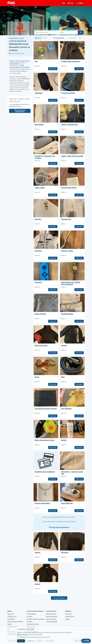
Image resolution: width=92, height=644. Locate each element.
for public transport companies (36, 619)
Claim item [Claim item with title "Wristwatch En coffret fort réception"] (79, 290)
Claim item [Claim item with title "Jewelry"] (53, 227)
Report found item (51, 614)
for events (30, 616)
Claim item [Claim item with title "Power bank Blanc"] (53, 511)
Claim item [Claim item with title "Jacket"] (79, 353)
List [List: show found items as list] (45, 38)
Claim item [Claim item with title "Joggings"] (53, 100)
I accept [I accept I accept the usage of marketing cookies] (21, 641)
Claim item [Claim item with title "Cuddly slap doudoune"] (79, 69)
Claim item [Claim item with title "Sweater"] (53, 258)
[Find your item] (81, 32)
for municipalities (31, 614)
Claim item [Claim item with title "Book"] (53, 384)
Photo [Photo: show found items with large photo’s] (38, 38)
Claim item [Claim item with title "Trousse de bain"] (79, 100)
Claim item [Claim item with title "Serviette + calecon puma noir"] (79, 479)
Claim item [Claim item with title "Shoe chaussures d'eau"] (53, 447)
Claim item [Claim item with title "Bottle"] (79, 447)
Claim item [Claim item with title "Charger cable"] (79, 258)
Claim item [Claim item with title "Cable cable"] (53, 195)
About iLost (11, 614)
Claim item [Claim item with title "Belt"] (79, 384)
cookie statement (23, 635)
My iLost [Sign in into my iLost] (71, 3)
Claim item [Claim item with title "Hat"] (53, 69)
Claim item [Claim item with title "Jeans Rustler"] (53, 321)
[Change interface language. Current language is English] (80, 3)
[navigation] (86, 641)
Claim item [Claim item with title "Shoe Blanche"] (79, 511)
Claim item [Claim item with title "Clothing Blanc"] (79, 321)
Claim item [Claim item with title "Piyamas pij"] (79, 227)
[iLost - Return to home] (11, 3)
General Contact (70, 616)
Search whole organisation (20, 111)
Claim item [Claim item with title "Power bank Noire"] (79, 195)
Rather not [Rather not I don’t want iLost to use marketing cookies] (31, 641)
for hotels (30, 621)
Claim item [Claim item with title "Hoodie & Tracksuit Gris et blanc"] (53, 163)
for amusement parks (33, 624)
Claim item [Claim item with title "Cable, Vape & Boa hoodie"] (79, 163)
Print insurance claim (52, 616)
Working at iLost (12, 616)
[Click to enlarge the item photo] (46, 50)
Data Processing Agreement (15, 621)
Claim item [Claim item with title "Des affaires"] (79, 416)
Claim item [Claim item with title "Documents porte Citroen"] (53, 416)
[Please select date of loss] (68, 32)
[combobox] (47, 32)
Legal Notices (11, 619)
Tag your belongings (52, 621)
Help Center (69, 614)
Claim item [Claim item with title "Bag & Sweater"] (53, 353)
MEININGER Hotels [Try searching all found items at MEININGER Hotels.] (17, 38)
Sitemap (68, 619)
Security (10, 624)
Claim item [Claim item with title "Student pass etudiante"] (53, 479)
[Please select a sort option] (76, 38)
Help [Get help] (63, 3)
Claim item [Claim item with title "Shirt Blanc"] (53, 132)
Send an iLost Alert (51, 619)
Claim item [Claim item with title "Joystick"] (53, 290)
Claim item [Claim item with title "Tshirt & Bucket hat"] (79, 132)
